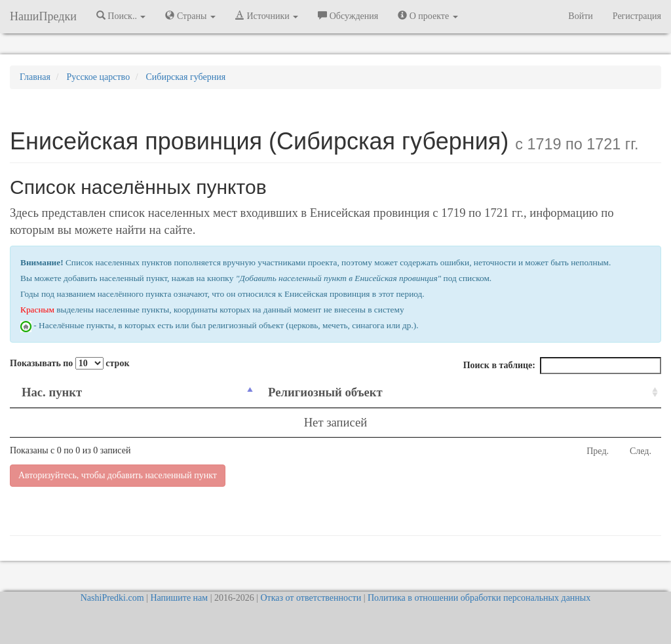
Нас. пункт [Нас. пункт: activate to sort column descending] (52, 392)
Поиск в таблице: (562, 366)
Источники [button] (267, 16)
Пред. (598, 451)
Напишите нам (179, 598)
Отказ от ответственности (311, 598)
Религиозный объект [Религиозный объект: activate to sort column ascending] (325, 392)
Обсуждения (348, 16)
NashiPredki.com (112, 598)
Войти (580, 16)
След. (641, 451)
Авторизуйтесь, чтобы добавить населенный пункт (118, 475)
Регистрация (637, 16)
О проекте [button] (428, 16)
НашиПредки (43, 16)
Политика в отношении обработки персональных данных (479, 598)
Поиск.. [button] (121, 16)
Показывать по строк (69, 363)
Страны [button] (190, 16)
